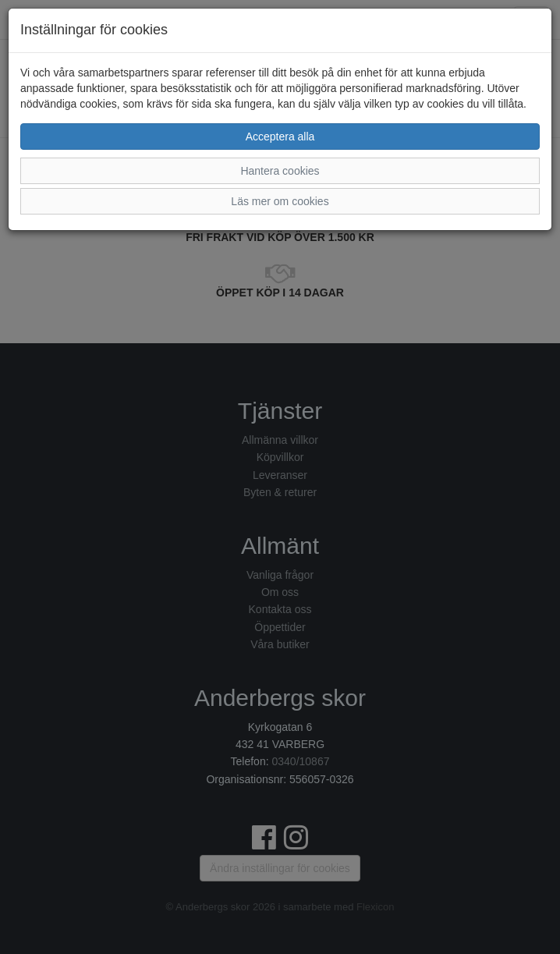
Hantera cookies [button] (280, 171)
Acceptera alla (280, 137)
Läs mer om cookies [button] (280, 201)
